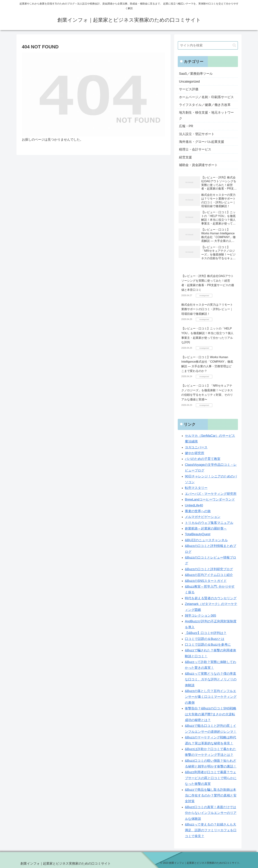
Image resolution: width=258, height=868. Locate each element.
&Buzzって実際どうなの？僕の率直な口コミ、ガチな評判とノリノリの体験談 (211, 679)
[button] (234, 45)
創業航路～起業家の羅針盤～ (206, 529)
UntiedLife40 (194, 505)
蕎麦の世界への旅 (198, 511)
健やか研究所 (195, 453)
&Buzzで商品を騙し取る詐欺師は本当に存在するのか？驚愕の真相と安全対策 (211, 796)
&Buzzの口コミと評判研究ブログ (209, 569)
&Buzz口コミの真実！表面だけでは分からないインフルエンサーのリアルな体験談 (211, 813)
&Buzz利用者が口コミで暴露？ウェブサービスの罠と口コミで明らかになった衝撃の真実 (211, 778)
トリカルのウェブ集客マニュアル (209, 523)
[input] (208, 45)
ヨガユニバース (196, 447)
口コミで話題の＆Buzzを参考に (208, 645)
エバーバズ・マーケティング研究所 (211, 494)
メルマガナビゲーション (203, 517)
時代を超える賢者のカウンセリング (211, 598)
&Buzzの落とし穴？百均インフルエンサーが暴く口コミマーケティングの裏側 (211, 697)
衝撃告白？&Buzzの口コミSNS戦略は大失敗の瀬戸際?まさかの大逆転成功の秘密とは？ (211, 714)
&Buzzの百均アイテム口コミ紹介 (209, 575)
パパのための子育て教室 (203, 459)
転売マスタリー (196, 488)
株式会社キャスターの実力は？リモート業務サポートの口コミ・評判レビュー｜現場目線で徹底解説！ (207, 309)
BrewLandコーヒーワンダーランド (210, 499)
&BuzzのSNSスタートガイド (206, 581)
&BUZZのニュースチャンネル (206, 540)
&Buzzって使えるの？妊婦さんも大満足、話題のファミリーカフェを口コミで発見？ (211, 830)
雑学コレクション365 (200, 616)
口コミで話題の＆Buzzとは (205, 639)
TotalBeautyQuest (198, 534)
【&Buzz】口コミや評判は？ (206, 633)
